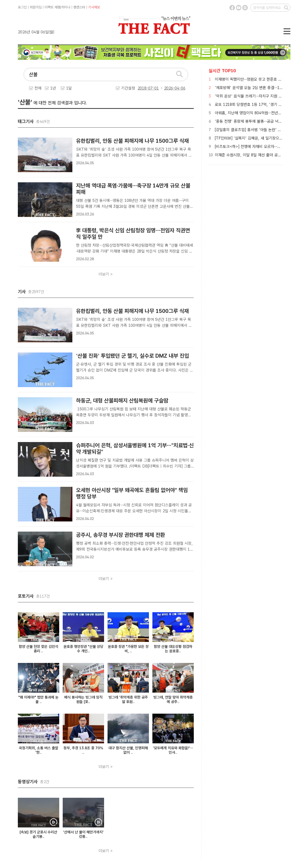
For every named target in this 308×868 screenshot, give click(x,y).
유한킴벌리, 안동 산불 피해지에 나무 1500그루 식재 (132, 141)
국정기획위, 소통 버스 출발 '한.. (39, 750)
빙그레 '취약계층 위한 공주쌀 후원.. (128, 700)
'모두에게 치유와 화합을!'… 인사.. (173, 750)
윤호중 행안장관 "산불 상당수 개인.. (83, 649)
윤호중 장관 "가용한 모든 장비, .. (128, 649)
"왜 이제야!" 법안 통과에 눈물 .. (38, 700)
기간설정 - (153, 88)
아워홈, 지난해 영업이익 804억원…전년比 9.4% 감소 (257, 113)
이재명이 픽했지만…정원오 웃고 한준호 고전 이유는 (256, 79)
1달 (69, 88)
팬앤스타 (79, 7)
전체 (38, 88)
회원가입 (36, 7)
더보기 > (106, 274)
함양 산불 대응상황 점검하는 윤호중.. (173, 649)
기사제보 (94, 7)
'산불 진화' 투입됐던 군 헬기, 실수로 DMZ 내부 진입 (133, 356)
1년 (53, 88)
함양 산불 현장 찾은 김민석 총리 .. (39, 649)
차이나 (66, 7)
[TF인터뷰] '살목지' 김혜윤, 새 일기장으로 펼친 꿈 (255, 138)
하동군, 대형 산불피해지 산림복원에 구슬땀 (122, 400)
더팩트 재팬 (53, 7)
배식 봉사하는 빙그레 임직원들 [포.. (83, 700)
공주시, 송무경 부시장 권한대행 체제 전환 (121, 535)
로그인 (22, 7)
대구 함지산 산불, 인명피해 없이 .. (128, 750)
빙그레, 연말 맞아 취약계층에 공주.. (173, 700)
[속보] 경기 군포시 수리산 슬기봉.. (38, 834)
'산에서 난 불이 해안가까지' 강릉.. (83, 834)
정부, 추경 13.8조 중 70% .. (83, 750)
